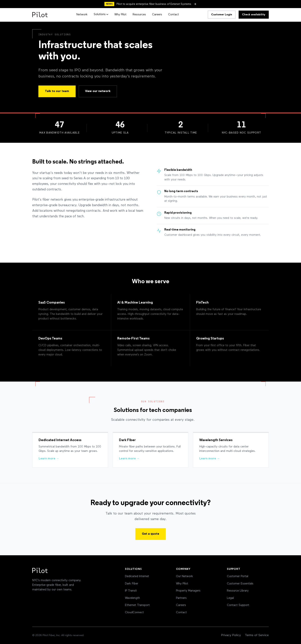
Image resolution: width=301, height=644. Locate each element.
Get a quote (150, 534)
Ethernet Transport (137, 605)
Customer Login (222, 15)
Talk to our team (57, 91)
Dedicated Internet (137, 576)
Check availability (254, 15)
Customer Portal (238, 576)
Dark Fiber (132, 584)
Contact (174, 15)
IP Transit (131, 591)
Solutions (101, 14)
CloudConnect (134, 612)
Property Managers (188, 591)
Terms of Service (257, 635)
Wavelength (132, 598)
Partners (181, 598)
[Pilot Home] (40, 15)
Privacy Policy (231, 635)
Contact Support (238, 605)
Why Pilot (120, 15)
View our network (98, 91)
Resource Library (238, 591)
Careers (157, 15)
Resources (139, 15)
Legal (230, 598)
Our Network (184, 576)
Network (82, 15)
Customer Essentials (240, 584)
